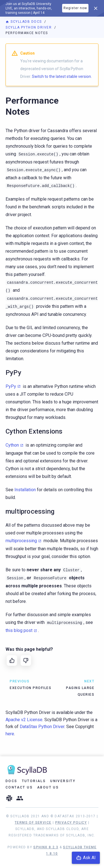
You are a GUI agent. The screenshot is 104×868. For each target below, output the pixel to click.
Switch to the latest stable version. (62, 76)
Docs (12, 781)
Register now (75, 8)
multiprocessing (21, 541)
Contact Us (19, 787)
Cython (12, 445)
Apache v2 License (24, 720)
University (63, 781)
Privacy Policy (71, 823)
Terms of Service (33, 823)
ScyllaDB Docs (24, 22)
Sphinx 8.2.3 (46, 847)
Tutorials (34, 781)
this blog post (19, 630)
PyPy (11, 386)
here (10, 734)
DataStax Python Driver (42, 727)
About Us (48, 787)
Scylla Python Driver (29, 27)
